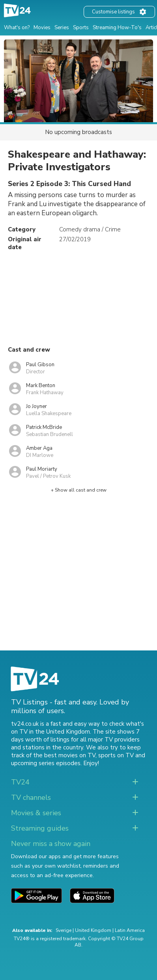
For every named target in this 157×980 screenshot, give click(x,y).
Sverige (64, 930)
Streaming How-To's (117, 28)
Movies (42, 28)
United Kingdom (93, 930)
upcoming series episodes (46, 763)
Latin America (130, 930)
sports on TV (116, 755)
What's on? (17, 28)
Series (62, 28)
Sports (81, 28)
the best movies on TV (64, 755)
